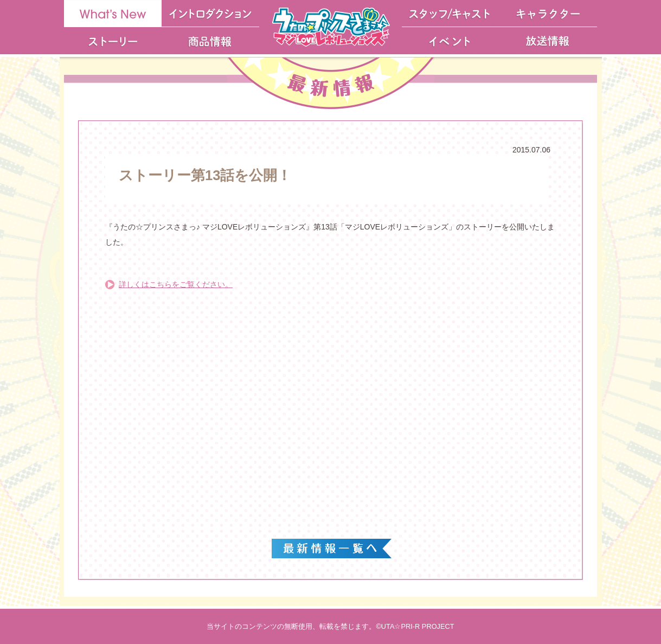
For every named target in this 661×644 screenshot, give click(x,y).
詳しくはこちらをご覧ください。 (176, 284)
